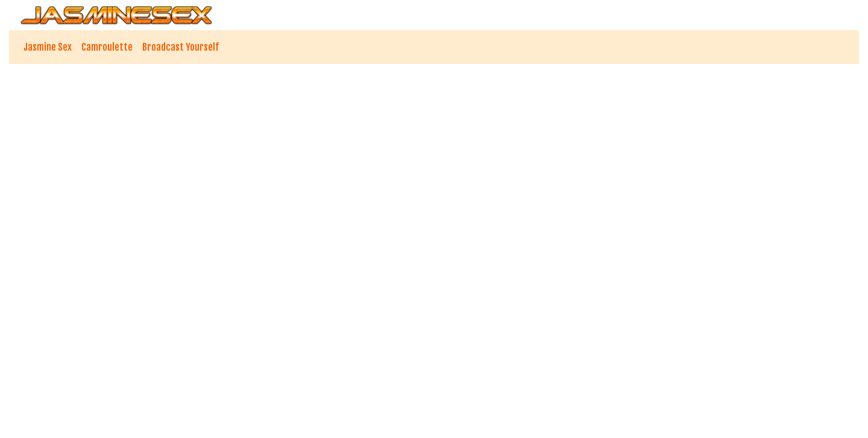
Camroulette (107, 47)
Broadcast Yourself (181, 47)
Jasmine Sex (48, 47)
